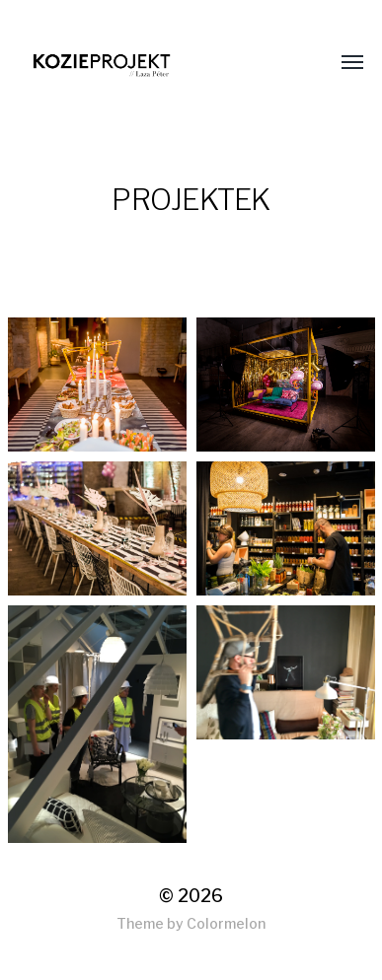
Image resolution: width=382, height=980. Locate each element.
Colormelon (226, 923)
